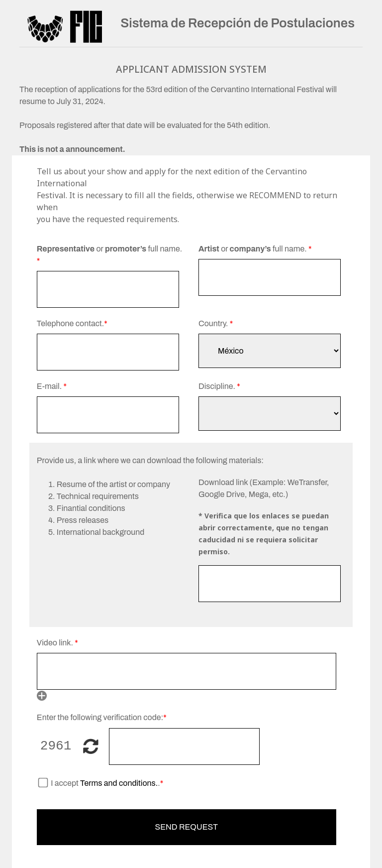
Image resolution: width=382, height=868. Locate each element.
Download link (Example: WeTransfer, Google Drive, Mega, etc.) (264, 488)
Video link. (57, 643)
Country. (216, 323)
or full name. (109, 255)
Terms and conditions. (118, 783)
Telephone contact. (72, 323)
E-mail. (52, 386)
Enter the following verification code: (102, 717)
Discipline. (219, 386)
